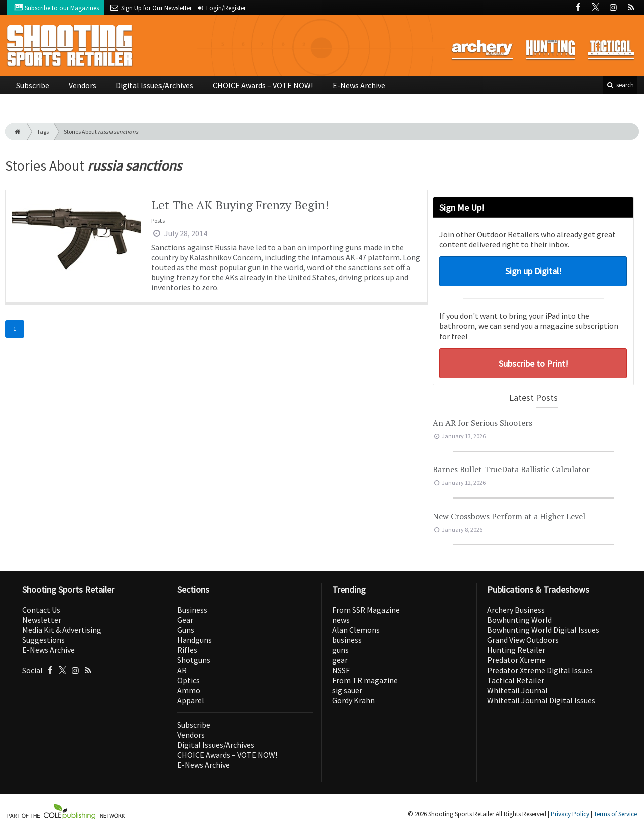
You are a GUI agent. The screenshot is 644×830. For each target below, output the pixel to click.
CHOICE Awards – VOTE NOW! (263, 85)
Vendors (83, 85)
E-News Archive (359, 85)
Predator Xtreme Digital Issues (540, 670)
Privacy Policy (570, 814)
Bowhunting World (519, 620)
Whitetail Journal (517, 690)
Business (192, 610)
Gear (185, 620)
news (341, 620)
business (347, 640)
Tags (43, 132)
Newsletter (42, 620)
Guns (186, 630)
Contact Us (41, 610)
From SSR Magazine (366, 610)
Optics (188, 680)
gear (340, 660)
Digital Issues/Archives (154, 85)
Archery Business (516, 610)
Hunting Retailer (516, 650)
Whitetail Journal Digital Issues (541, 700)
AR (182, 670)
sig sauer (347, 690)
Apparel (191, 700)
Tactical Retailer (516, 680)
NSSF (341, 670)
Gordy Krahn (353, 700)
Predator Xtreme (516, 660)
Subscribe (33, 85)
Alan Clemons (356, 630)
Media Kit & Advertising (62, 630)
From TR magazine (365, 680)
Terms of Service (615, 814)
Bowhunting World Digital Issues (543, 630)
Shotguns (194, 660)
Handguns (194, 640)
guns (340, 650)
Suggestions (43, 640)
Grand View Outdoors (523, 640)
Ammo (189, 690)
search (620, 85)
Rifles (187, 650)
